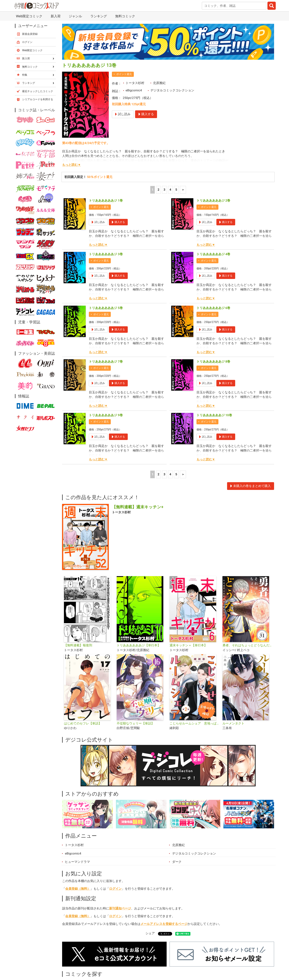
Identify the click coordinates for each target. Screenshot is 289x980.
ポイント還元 (124, 74)
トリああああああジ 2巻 (213, 200)
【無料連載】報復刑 (78, 645)
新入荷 (56, 16)
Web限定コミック (29, 16)
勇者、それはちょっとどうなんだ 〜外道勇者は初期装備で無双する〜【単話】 (247, 645)
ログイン (115, 889)
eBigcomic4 (134, 90)
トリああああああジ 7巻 (106, 361)
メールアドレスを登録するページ (164, 924)
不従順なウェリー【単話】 (135, 723)
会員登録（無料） (78, 889)
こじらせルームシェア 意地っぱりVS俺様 (195, 723)
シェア (150, 933)
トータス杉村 (135, 83)
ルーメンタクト (233, 723)
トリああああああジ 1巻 (106, 200)
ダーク (177, 862)
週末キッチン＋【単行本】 (188, 645)
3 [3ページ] (164, 190)
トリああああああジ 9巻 (106, 415)
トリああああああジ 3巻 (106, 254)
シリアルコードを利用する (38, 99)
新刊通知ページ (120, 908)
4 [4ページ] (170, 190)
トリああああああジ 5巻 (106, 308)
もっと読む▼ (72, 165)
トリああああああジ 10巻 (214, 415)
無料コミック (125, 16)
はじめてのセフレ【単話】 (83, 723)
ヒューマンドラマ (77, 862)
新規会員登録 (30, 34)
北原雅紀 (159, 83)
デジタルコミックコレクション (172, 90)
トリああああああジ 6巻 (213, 308)
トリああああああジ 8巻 (213, 361)
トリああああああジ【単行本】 (139, 645)
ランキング (99, 16)
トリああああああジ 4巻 (213, 254)
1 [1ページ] (153, 190)
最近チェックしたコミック (38, 91)
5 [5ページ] (176, 190)
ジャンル (75, 16)
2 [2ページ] (159, 190)
